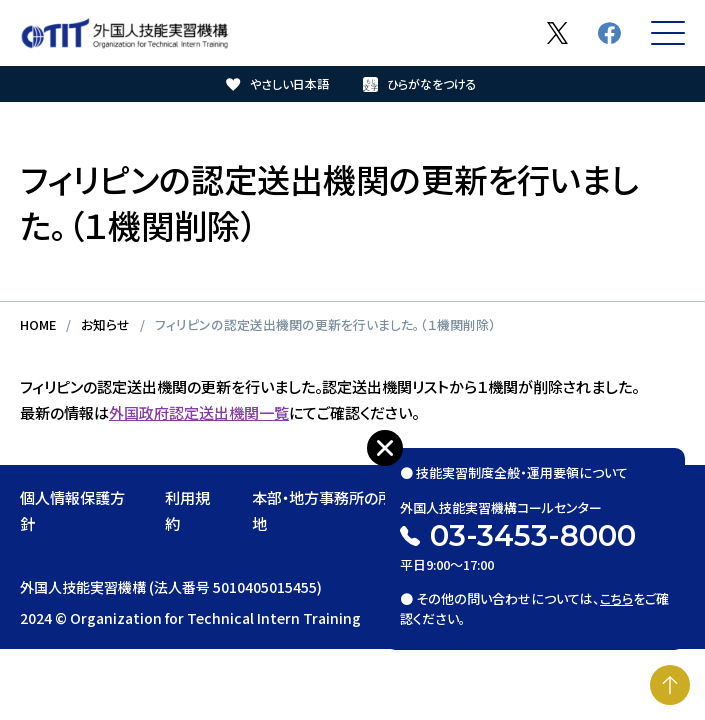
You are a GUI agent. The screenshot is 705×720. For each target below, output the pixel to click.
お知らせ (105, 324)
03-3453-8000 (533, 535)
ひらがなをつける (432, 83)
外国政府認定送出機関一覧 (199, 412)
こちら (616, 598)
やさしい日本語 (289, 83)
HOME (38, 324)
